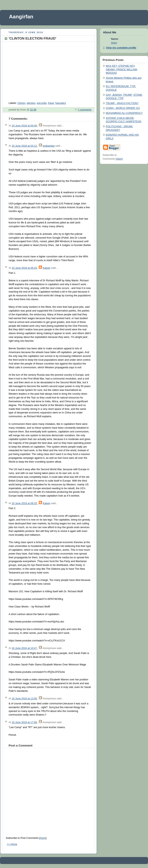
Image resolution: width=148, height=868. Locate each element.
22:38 (33, 110)
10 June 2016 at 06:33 (24, 268)
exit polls (42, 103)
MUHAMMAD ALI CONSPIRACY (124, 113)
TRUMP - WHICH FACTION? (122, 103)
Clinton (21, 103)
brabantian (49, 146)
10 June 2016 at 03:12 (24, 146)
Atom (43, 838)
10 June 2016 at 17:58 (24, 722)
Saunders (61, 103)
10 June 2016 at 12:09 (24, 699)
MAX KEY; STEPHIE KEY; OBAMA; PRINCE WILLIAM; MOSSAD (122, 69)
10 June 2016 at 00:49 (24, 126)
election (31, 103)
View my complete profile (121, 48)
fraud (51, 103)
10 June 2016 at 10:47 (24, 648)
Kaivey (47, 268)
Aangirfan (21, 17)
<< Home (12, 844)
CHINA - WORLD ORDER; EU (123, 108)
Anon (114, 43)
